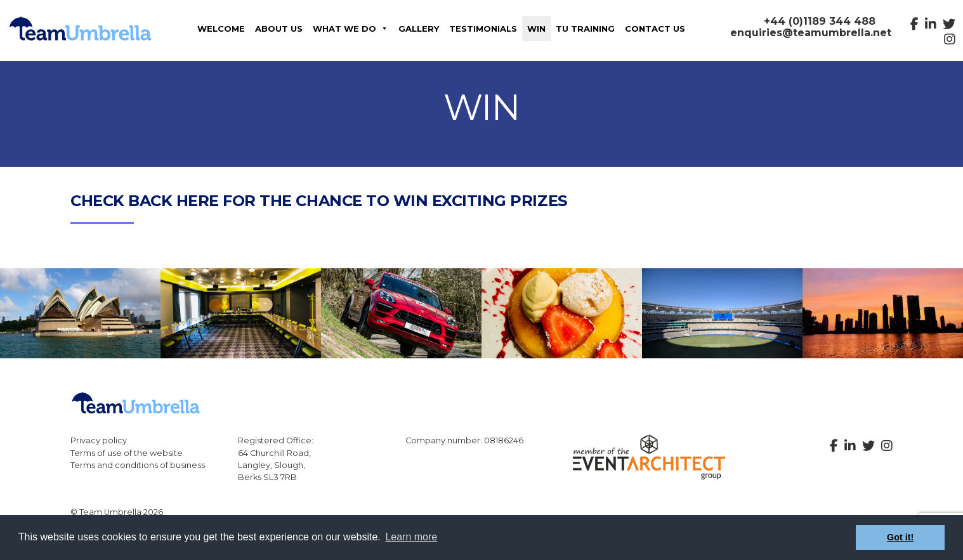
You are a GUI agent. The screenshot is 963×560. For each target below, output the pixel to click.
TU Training (585, 29)
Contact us (655, 29)
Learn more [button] (411, 537)
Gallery (419, 29)
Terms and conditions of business (138, 465)
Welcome (221, 29)
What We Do (350, 29)
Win (536, 29)
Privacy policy (99, 440)
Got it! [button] (900, 537)
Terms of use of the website (127, 453)
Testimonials (483, 29)
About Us (279, 29)
